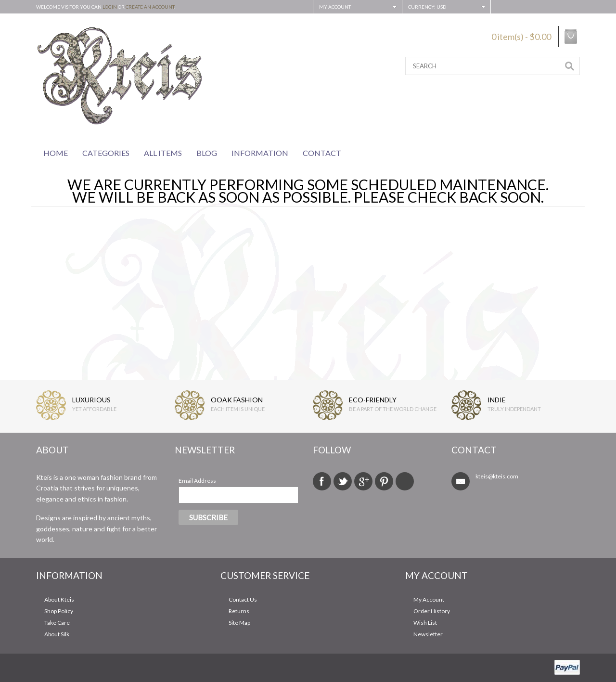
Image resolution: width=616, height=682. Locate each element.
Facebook (322, 481)
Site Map (239, 623)
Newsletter (428, 634)
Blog (207, 153)
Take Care (57, 623)
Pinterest (384, 481)
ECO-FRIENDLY (373, 400)
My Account (429, 599)
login (110, 7)
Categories (106, 153)
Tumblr (405, 481)
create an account (150, 7)
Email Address (197, 481)
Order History (432, 611)
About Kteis (59, 599)
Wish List (425, 623)
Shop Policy (59, 611)
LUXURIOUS (91, 400)
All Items (163, 153)
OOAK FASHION (237, 400)
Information (260, 153)
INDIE (497, 400)
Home (56, 153)
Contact (322, 153)
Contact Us (243, 599)
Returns (239, 611)
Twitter (343, 481)
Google (363, 481)
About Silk (57, 634)
